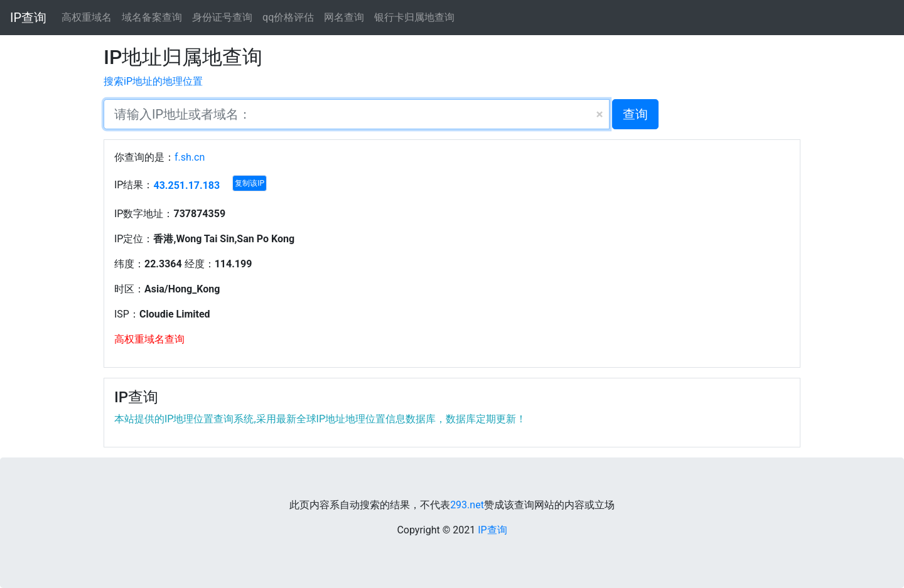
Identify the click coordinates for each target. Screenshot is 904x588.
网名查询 (344, 17)
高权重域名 (87, 17)
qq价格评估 (288, 17)
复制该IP (250, 183)
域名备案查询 (152, 17)
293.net (467, 505)
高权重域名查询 (149, 339)
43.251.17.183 (186, 185)
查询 (635, 114)
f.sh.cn (190, 157)
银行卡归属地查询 (414, 17)
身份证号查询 (222, 17)
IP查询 (28, 18)
